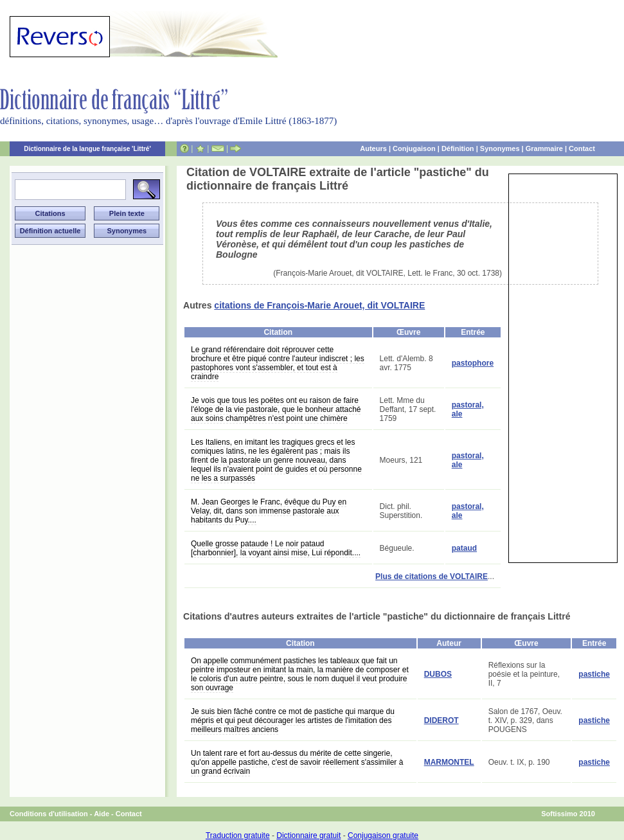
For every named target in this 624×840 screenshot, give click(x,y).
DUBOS (438, 674)
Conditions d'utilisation (49, 814)
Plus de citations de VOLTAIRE (432, 576)
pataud (464, 548)
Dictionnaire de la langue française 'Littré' (87, 149)
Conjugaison (414, 148)
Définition (458, 148)
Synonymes (500, 148)
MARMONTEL (449, 762)
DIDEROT (441, 720)
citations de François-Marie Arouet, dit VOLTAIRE (319, 305)
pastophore (473, 363)
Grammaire (544, 148)
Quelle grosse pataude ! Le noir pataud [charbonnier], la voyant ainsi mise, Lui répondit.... (276, 548)
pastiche (594, 674)
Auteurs (373, 148)
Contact (582, 148)
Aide (102, 814)
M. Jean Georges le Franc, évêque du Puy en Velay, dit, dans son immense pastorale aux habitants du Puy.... (269, 511)
